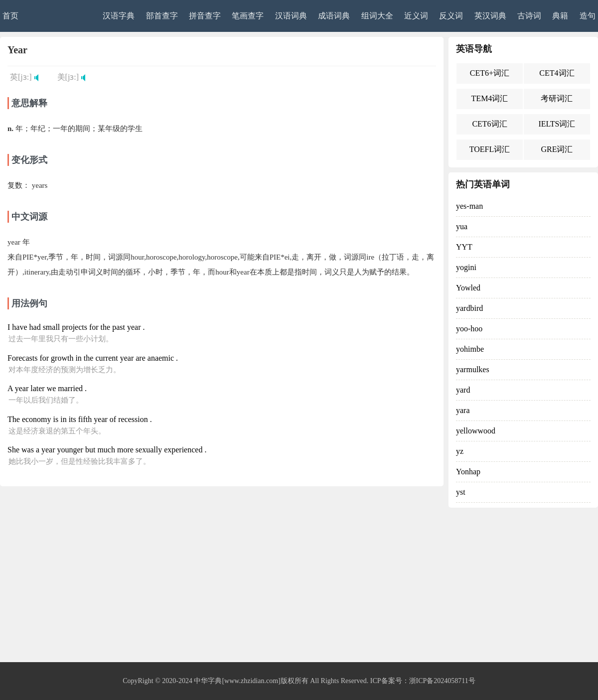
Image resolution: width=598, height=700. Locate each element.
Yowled (468, 288)
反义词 (451, 16)
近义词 (416, 16)
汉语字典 (119, 16)
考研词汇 (557, 98)
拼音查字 (205, 16)
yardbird (469, 308)
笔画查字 (248, 16)
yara (463, 410)
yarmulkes (473, 369)
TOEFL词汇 (490, 149)
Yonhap (468, 472)
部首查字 (162, 16)
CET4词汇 (557, 73)
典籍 (560, 16)
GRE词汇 (557, 149)
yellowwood (476, 431)
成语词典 (334, 16)
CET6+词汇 (490, 73)
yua (462, 226)
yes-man (469, 206)
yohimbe (470, 349)
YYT (464, 247)
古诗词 (529, 16)
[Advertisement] (299, 587)
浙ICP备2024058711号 (442, 681)
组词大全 (377, 16)
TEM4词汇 (490, 98)
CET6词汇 (489, 124)
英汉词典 (490, 16)
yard (463, 390)
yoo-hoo (469, 329)
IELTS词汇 (557, 124)
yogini (466, 267)
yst (461, 492)
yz (460, 451)
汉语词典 (291, 16)
